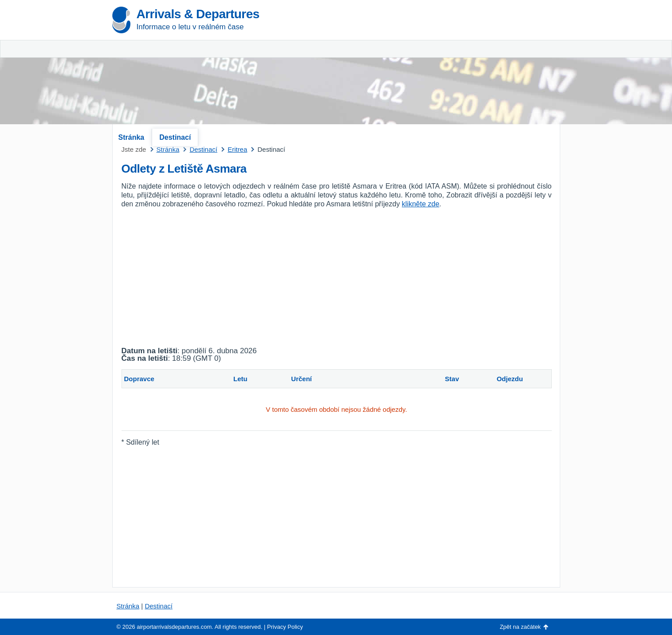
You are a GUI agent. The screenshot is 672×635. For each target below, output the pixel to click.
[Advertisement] (456, 67)
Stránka (132, 137)
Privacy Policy (285, 627)
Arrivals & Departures (198, 14)
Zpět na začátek (521, 627)
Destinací (175, 137)
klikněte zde (421, 204)
